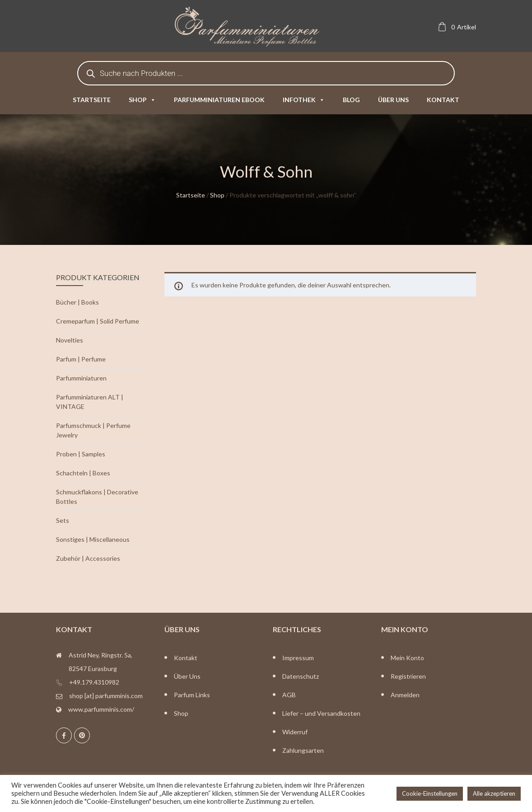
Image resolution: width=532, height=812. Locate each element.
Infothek (304, 100)
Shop (142, 100)
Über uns (393, 100)
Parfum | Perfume (81, 359)
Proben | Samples (81, 454)
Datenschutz (301, 676)
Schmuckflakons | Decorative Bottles (97, 497)
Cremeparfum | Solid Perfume (98, 321)
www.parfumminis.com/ (101, 709)
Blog (351, 100)
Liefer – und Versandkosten (321, 713)
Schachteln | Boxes (83, 473)
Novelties (70, 340)
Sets (63, 520)
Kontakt (443, 100)
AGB (289, 695)
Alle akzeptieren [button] (494, 793)
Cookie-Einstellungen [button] (430, 793)
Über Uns (187, 676)
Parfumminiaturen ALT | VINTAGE (90, 402)
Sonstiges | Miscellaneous (93, 539)
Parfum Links (192, 695)
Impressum (298, 658)
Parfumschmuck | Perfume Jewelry (93, 430)
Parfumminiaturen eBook (219, 100)
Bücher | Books (77, 302)
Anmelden (405, 695)
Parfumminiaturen (81, 378)
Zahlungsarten (303, 750)
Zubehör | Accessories (88, 558)
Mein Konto (407, 658)
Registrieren (408, 676)
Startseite (92, 100)
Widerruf (295, 732)
